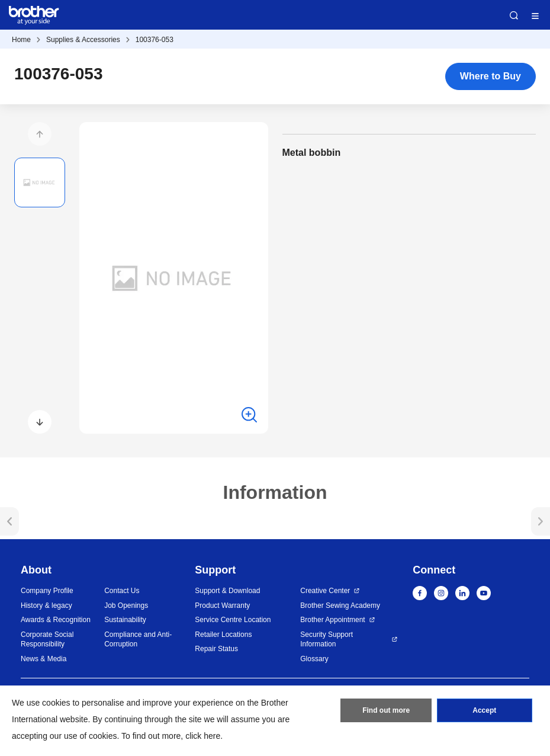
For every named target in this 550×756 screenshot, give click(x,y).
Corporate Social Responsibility (47, 640)
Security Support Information (327, 640)
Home (21, 40)
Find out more (386, 710)
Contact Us (122, 591)
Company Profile (47, 591)
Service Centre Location (233, 620)
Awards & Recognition (56, 620)
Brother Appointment (332, 620)
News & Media (44, 659)
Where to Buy (491, 76)
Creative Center (325, 591)
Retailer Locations (223, 635)
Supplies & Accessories (83, 40)
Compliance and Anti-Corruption (138, 640)
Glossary (314, 659)
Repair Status (216, 649)
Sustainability (125, 620)
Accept (484, 710)
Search (514, 15)
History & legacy (46, 606)
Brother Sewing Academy (340, 606)
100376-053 (155, 40)
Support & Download (227, 591)
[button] (40, 134)
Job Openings (126, 606)
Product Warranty (222, 606)
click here (203, 736)
